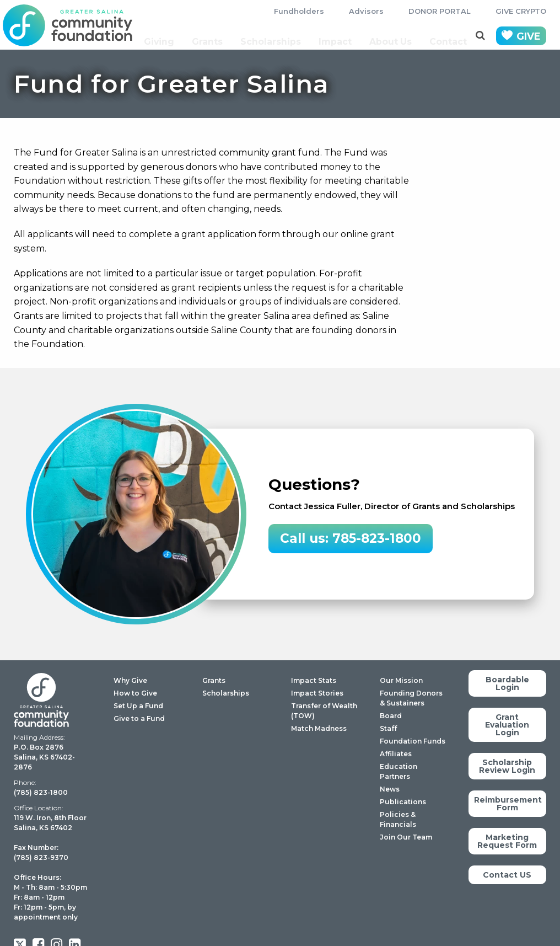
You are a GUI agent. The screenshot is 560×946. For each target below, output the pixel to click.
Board (391, 716)
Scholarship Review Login (507, 766)
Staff (388, 728)
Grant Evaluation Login (507, 725)
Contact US (507, 875)
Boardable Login (507, 683)
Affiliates (396, 754)
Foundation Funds (413, 741)
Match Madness (319, 728)
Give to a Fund (139, 718)
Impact (336, 36)
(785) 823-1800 (41, 792)
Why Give (130, 680)
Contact (449, 36)
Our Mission (401, 680)
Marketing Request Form (507, 841)
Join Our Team (406, 837)
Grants (212, 36)
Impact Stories (317, 693)
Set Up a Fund (138, 706)
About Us (392, 36)
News (390, 789)
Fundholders (299, 11)
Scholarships (274, 36)
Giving (165, 36)
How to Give (135, 693)
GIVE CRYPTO (521, 11)
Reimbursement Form (508, 804)
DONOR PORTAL (440, 11)
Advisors (366, 11)
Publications (403, 802)
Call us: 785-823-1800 (351, 538)
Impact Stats (314, 680)
